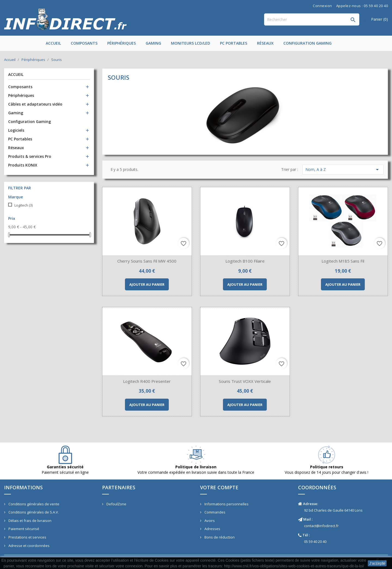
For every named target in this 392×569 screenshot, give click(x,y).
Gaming (153, 43)
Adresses (212, 529)
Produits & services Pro (30, 156)
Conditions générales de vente (33, 504)
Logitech (24, 205)
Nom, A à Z (343, 170)
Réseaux (265, 43)
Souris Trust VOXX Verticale (245, 381)
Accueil (53, 43)
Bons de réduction (219, 537)
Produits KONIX (23, 165)
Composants (84, 43)
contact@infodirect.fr (321, 526)
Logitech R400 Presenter (147, 381)
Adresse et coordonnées (29, 546)
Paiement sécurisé (23, 529)
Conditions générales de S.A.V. (33, 512)
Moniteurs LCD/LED (191, 43)
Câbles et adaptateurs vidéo (35, 104)
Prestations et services (27, 537)
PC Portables (234, 43)
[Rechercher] (312, 19)
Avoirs (209, 521)
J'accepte (377, 563)
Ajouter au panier (147, 284)
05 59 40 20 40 (315, 542)
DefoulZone (116, 504)
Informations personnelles (226, 504)
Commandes (215, 512)
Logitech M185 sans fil (343, 261)
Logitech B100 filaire (245, 261)
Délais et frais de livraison (30, 521)
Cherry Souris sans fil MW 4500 (147, 261)
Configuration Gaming (307, 43)
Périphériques (122, 43)
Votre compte (219, 487)
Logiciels (16, 130)
